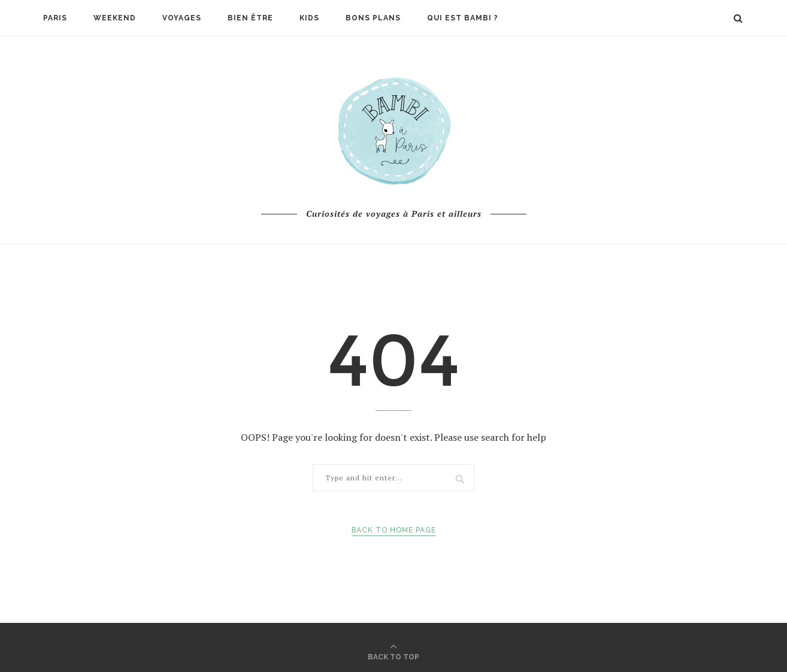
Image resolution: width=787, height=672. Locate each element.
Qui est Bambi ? (463, 18)
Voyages (182, 18)
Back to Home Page (394, 530)
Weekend (115, 18)
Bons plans (373, 18)
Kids (309, 18)
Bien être (250, 18)
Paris (55, 18)
